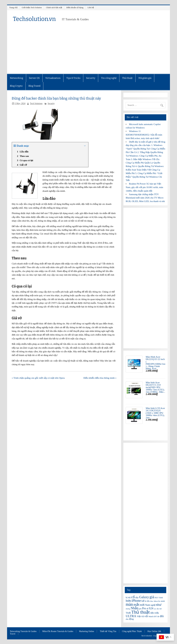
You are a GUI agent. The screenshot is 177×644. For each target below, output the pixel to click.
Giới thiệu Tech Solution (32, 7)
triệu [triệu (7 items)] (157, 613)
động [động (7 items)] (131, 619)
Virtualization (53, 78)
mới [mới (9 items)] (142, 605)
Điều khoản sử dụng (75, 7)
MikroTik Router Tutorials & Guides (58, 631)
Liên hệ (91, 7)
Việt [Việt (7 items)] (139, 616)
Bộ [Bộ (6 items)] (129, 598)
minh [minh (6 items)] (163, 601)
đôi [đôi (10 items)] (162, 616)
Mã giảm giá (145, 78)
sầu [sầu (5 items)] (158, 609)
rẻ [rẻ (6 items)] (147, 609)
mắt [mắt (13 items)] (136, 605)
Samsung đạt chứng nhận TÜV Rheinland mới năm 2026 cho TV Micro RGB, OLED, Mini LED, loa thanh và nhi (145, 198)
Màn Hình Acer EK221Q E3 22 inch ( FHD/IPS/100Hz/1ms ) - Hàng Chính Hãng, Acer (156, 363)
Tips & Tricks (73, 78)
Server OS (34, 78)
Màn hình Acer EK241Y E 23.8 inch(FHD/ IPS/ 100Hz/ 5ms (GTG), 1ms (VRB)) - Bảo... (155, 387)
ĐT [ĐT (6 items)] (155, 616)
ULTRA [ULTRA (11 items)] (131, 616)
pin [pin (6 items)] (140, 609)
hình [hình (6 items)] (161, 598)
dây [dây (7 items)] (137, 597)
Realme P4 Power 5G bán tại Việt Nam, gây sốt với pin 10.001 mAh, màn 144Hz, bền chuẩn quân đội (144, 187)
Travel (13, 634)
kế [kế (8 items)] (143, 601)
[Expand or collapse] (85, 146)
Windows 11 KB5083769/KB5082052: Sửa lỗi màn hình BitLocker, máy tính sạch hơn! (144, 135)
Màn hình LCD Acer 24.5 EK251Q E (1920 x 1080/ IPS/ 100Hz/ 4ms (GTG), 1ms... (155, 413)
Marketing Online (87, 631)
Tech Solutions (36, 103)
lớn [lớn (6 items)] (148, 601)
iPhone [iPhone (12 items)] (136, 601)
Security (91, 78)
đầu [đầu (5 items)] (127, 619)
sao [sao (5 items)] (155, 609)
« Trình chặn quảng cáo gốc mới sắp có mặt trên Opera (38, 378)
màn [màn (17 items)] (129, 604)
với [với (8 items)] (146, 616)
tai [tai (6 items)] (161, 609)
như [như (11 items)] (159, 605)
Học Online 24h (154, 631)
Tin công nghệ (109, 78)
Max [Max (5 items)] (152, 601)
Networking (16, 78)
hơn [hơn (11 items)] (128, 601)
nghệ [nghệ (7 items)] (153, 605)
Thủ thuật (127, 78)
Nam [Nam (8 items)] (148, 605)
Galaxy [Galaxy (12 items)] (144, 597)
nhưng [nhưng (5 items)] (128, 609)
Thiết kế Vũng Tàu (108, 631)
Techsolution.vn (34, 19)
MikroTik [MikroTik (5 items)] (157, 601)
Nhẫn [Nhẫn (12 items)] (134, 608)
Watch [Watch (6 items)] (151, 616)
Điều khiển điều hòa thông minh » (100, 378)
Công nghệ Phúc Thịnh (132, 631)
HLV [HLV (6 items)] (157, 598)
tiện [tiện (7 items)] (152, 613)
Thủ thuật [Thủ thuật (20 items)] (141, 612)
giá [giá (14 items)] (152, 597)
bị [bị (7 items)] (127, 597)
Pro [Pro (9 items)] (144, 608)
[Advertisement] (88, 51)
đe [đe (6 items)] (158, 616)
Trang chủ (13, 7)
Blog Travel (34, 86)
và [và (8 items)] (143, 616)
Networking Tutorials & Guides (23, 631)
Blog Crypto (16, 86)
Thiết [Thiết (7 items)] (128, 613)
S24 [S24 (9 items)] (151, 608)
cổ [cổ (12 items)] (133, 597)
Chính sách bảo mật (54, 7)
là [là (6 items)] (145, 601)
